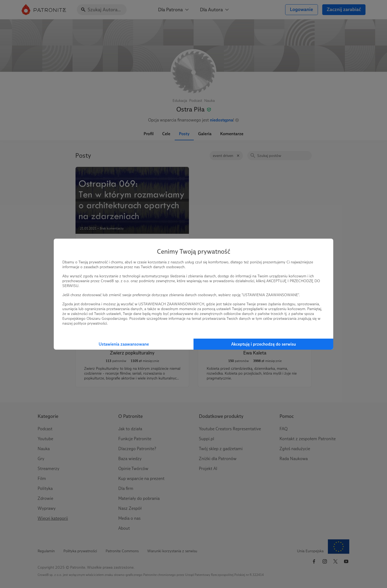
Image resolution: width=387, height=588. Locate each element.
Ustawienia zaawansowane (124, 344)
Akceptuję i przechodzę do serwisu (264, 344)
